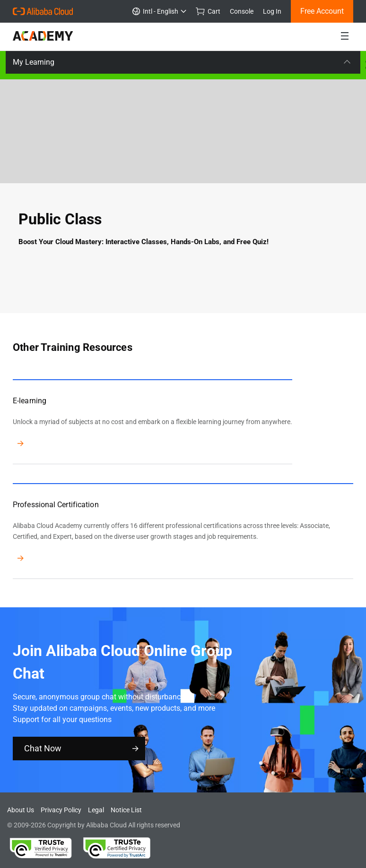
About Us (21, 810)
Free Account (322, 11)
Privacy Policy (61, 810)
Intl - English (159, 11)
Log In (272, 11)
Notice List (126, 810)
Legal (96, 810)
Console (242, 11)
